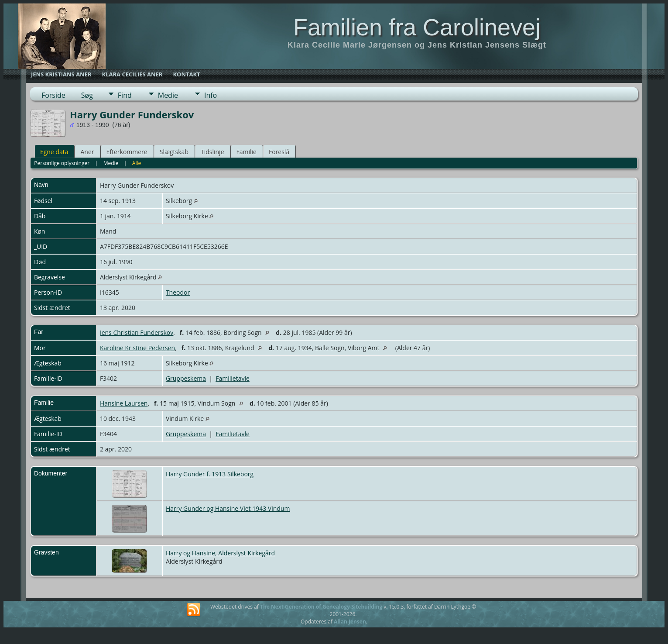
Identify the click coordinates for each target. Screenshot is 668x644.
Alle (137, 163)
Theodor (178, 292)
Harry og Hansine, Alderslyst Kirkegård (220, 553)
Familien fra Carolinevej (417, 27)
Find (125, 95)
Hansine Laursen (124, 403)
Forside (53, 95)
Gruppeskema (186, 378)
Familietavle (233, 378)
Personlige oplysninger (62, 163)
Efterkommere (127, 152)
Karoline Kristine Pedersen (137, 348)
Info (211, 95)
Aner (87, 152)
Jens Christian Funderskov (137, 332)
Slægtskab (174, 152)
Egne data (54, 152)
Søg (87, 95)
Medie (168, 95)
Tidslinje (212, 152)
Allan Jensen (350, 622)
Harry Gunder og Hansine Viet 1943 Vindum (228, 508)
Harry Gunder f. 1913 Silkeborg (210, 474)
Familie (247, 152)
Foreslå (279, 152)
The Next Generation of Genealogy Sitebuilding (321, 607)
